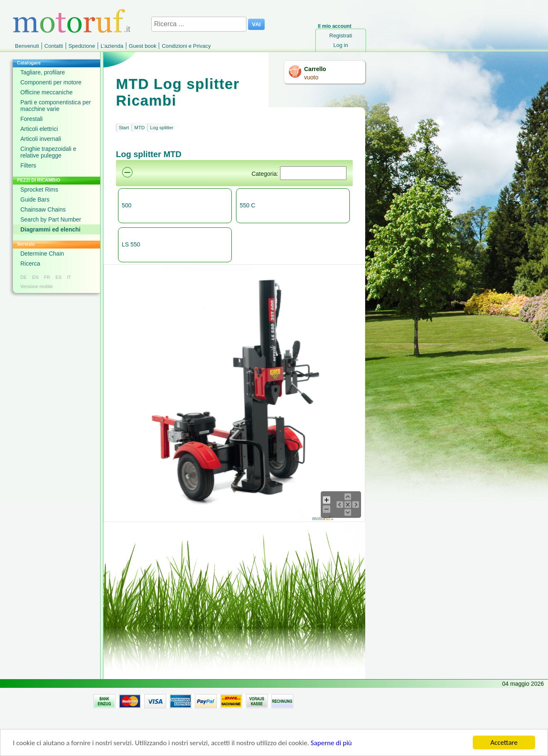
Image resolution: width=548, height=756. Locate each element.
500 (127, 205)
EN (35, 277)
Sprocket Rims (39, 190)
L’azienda (112, 46)
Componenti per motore (51, 82)
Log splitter (162, 128)
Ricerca (30, 263)
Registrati (341, 36)
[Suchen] (313, 173)
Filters (28, 165)
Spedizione (82, 46)
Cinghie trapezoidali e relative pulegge (48, 152)
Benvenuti (27, 46)
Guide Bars (35, 199)
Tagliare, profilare (43, 72)
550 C (247, 205)
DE (23, 277)
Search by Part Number (51, 219)
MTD (139, 128)
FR (47, 277)
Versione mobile (37, 286)
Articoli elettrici (39, 129)
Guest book (143, 46)
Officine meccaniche (47, 92)
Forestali (32, 119)
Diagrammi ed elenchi (50, 229)
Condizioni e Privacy (186, 46)
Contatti (54, 46)
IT (69, 277)
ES (58, 277)
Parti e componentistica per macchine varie (56, 106)
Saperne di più (331, 745)
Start (124, 128)
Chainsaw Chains (43, 209)
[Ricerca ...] (199, 24)
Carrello (315, 69)
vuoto (311, 77)
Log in (340, 45)
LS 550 (131, 244)
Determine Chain (42, 254)
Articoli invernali (41, 139)
